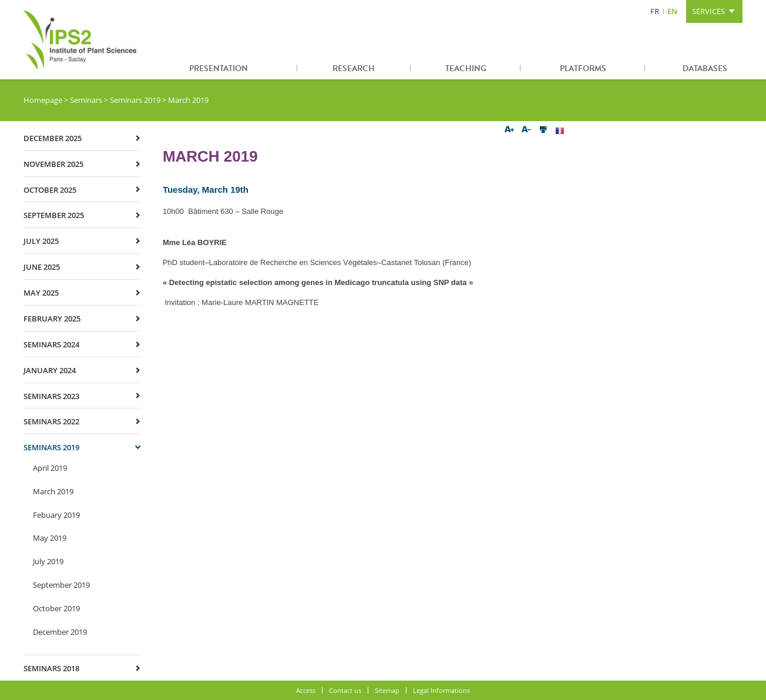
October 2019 (56, 608)
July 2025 (41, 241)
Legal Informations (441, 690)
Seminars (86, 100)
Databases (705, 68)
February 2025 (52, 319)
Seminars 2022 (51, 421)
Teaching (466, 68)
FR (655, 11)
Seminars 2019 (135, 100)
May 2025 (41, 293)
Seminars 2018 (51, 668)
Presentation (219, 68)
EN (672, 11)
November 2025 (53, 164)
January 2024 (50, 370)
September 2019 (61, 585)
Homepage (43, 100)
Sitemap (387, 690)
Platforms (583, 68)
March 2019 (53, 491)
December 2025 (53, 138)
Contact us (345, 690)
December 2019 (60, 632)
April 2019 (50, 468)
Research (354, 68)
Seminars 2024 (51, 344)
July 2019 (48, 561)
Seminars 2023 (51, 396)
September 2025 (54, 215)
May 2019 (50, 538)
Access (306, 690)
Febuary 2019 (56, 515)
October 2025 (50, 190)
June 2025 (42, 267)
